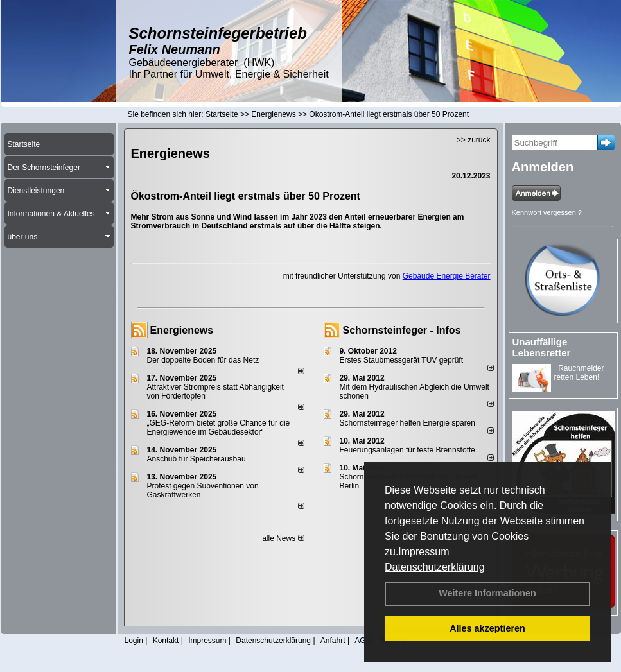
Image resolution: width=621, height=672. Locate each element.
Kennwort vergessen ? (547, 212)
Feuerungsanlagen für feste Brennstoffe (407, 450)
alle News (283, 538)
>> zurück (474, 140)
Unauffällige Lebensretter (542, 347)
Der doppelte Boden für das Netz (203, 360)
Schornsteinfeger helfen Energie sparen (407, 423)
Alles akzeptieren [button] (487, 628)
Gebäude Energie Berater (447, 276)
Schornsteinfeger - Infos (402, 330)
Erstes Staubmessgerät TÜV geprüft (402, 360)
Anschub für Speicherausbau (197, 459)
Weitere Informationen (487, 593)
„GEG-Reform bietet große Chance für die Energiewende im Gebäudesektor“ (219, 427)
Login (134, 641)
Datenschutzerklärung (435, 567)
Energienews (182, 330)
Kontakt (166, 641)
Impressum (424, 552)
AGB (363, 641)
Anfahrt (333, 641)
